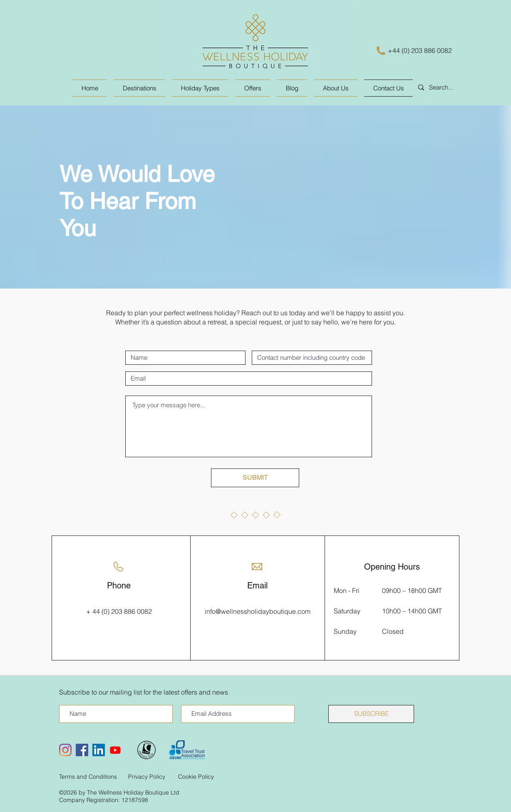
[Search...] (454, 87)
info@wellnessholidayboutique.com (258, 611)
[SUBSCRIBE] (371, 714)
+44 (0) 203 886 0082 (420, 50)
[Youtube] (115, 750)
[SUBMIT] (255, 478)
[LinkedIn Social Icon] (99, 750)
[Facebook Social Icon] (82, 750)
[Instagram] (65, 750)
